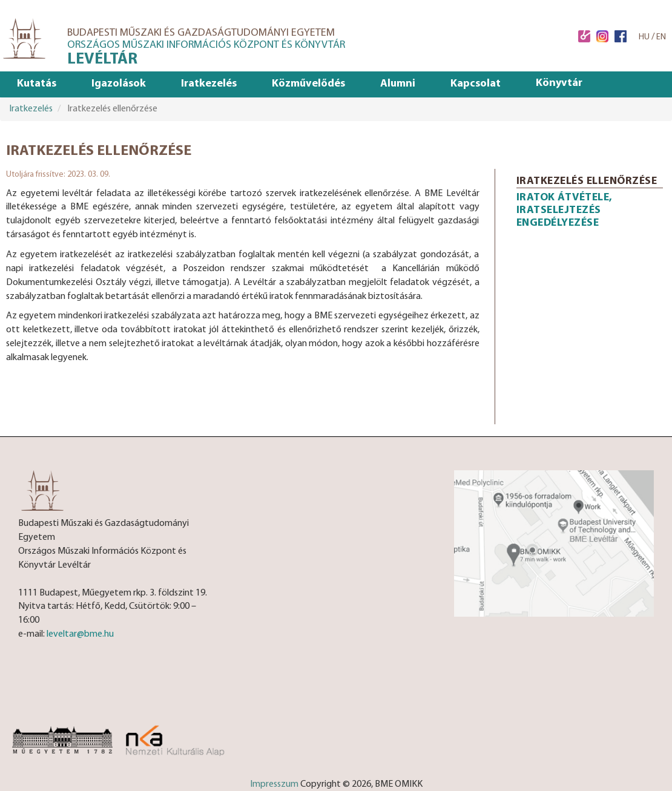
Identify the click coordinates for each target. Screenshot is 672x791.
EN (661, 37)
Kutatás (37, 84)
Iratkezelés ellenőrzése (587, 181)
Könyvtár (559, 83)
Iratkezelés (209, 84)
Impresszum (274, 784)
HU (644, 37)
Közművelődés (308, 84)
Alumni (398, 84)
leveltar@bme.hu (80, 634)
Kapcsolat (476, 84)
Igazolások (119, 84)
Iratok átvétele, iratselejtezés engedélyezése (565, 210)
